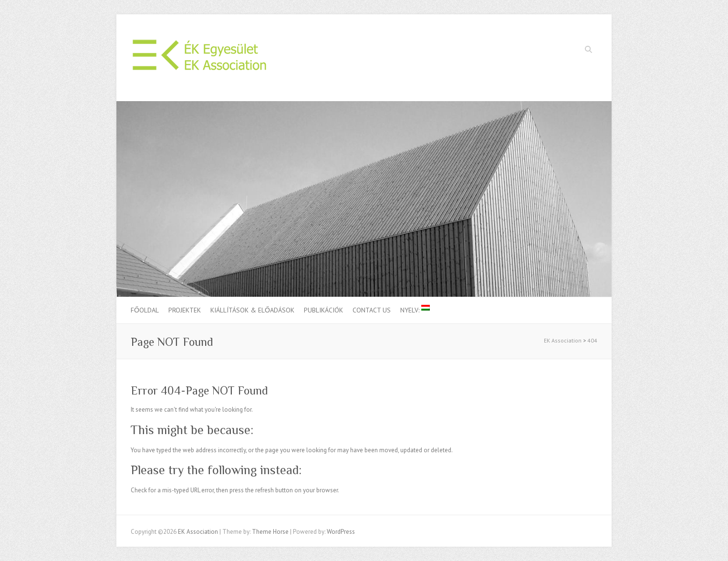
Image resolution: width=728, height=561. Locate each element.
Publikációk (323, 310)
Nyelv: (415, 310)
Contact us (372, 310)
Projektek (185, 310)
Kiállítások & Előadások (252, 310)
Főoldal (145, 310)
